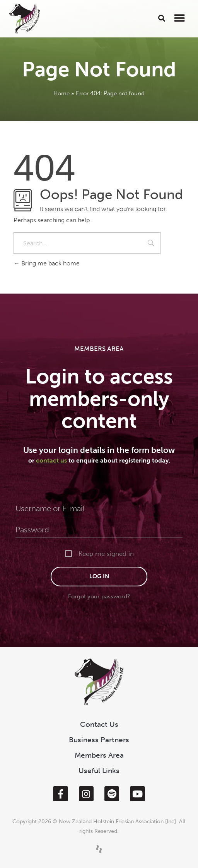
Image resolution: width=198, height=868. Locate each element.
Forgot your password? (99, 596)
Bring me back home (47, 263)
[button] (162, 18)
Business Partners (99, 740)
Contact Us (99, 724)
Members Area (99, 755)
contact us (51, 460)
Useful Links (99, 771)
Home (61, 93)
